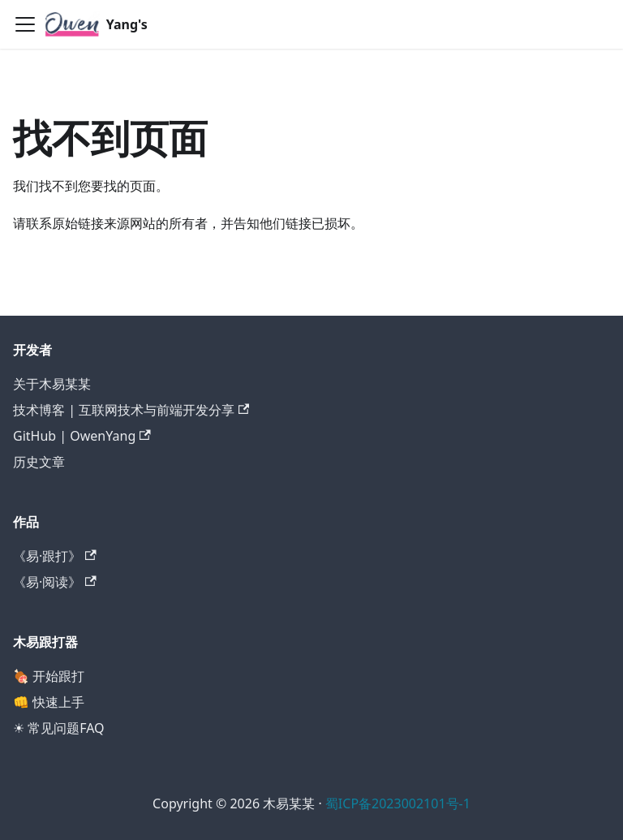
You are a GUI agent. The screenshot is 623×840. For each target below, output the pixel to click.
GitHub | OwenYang (82, 436)
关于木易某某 (52, 384)
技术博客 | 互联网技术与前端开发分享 (131, 410)
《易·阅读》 (55, 582)
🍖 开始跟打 (49, 676)
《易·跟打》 (55, 556)
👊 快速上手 (49, 702)
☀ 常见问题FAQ (59, 728)
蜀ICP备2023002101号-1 (398, 803)
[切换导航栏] (25, 24)
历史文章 (39, 462)
